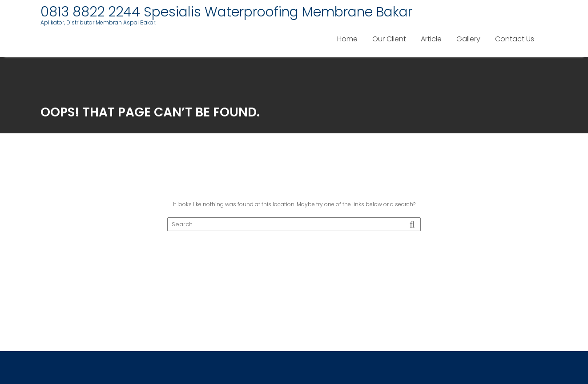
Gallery (468, 39)
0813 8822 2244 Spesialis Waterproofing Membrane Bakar (226, 12)
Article (431, 39)
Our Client (389, 39)
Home (347, 39)
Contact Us (515, 39)
